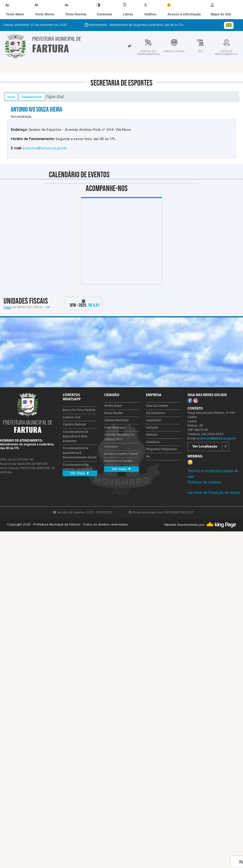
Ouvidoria (153, 442)
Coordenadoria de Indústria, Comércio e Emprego (77, 470)
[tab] (129, 46)
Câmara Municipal (116, 420)
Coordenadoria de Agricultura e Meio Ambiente (76, 437)
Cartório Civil (71, 418)
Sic (148, 457)
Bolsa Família (113, 413)
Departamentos (32, 97)
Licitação (152, 428)
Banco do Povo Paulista (79, 410)
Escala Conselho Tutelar (121, 454)
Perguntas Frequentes (161, 449)
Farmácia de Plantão (118, 461)
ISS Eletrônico (156, 413)
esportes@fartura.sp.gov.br (45, 148)
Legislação (154, 420)
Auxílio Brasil (113, 406)
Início (11, 97)
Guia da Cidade (157, 406)
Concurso (111, 447)
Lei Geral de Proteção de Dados (214, 493)
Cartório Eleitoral (74, 425)
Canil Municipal (114, 428)
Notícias (152, 435)
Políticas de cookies (204, 482)
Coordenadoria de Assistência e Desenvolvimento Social (79, 453)
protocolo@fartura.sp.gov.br (216, 439)
